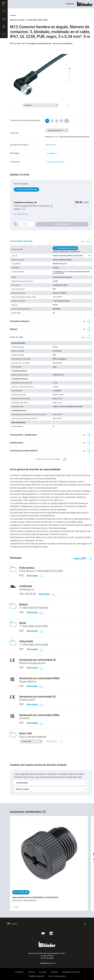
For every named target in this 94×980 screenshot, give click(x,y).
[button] (4, 4)
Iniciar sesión (19, 972)
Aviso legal (43, 972)
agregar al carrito (62, 224)
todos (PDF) (80, 559)
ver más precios (21, 214)
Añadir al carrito (50, 145)
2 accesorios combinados (56, 162)
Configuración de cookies (71, 972)
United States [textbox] (22, 783)
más (89, 256)
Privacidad (54, 972)
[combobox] (51, 783)
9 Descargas (53, 153)
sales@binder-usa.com (48, 963)
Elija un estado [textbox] (22, 789)
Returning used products (57, 976)
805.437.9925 (48, 956)
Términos (31, 972)
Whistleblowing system (36, 976)
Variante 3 (14, 133)
